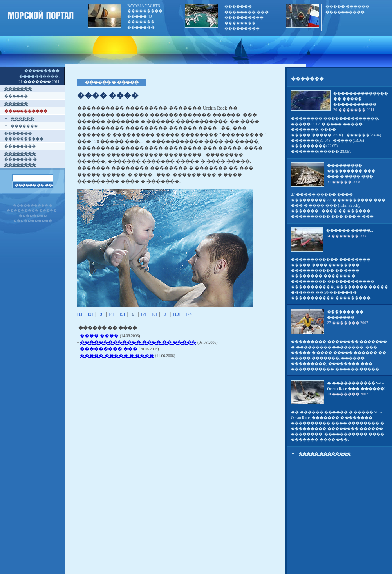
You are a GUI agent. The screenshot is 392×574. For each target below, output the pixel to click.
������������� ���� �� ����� (138, 342)
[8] (154, 314)
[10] (177, 314)
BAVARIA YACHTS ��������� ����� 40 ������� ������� (145, 16)
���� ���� (99, 336)
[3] (101, 314)
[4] (112, 314)
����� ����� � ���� (117, 356)
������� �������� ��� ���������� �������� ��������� (247, 17)
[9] (165, 314)
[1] (80, 314)
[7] (144, 314)
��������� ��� (109, 349)
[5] (122, 314)
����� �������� (325, 454)
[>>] (190, 314)
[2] (90, 314)
